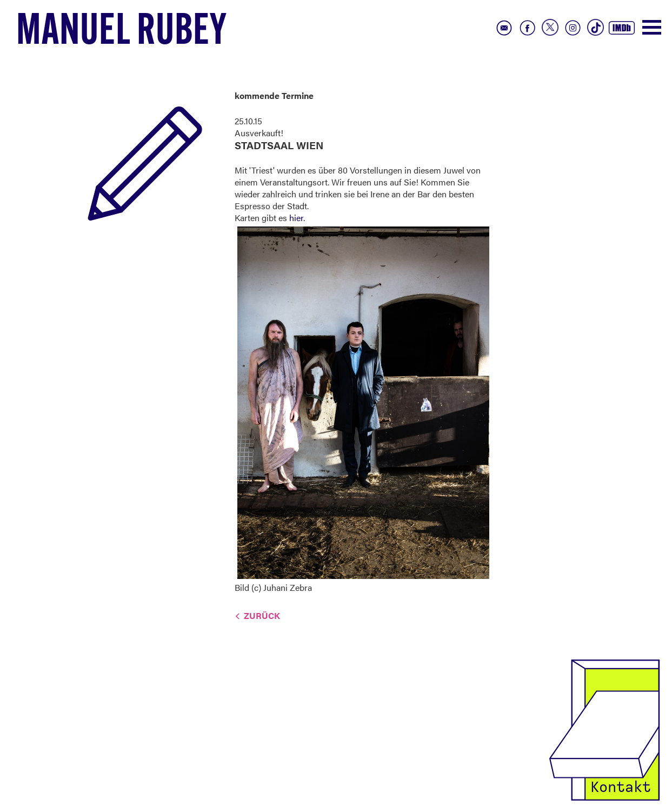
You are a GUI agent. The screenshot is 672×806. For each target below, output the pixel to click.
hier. (297, 218)
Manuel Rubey (122, 33)
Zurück (262, 615)
